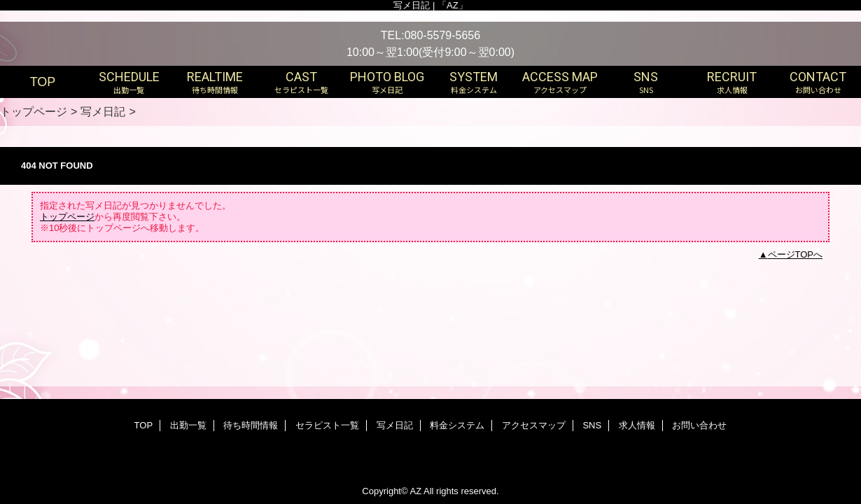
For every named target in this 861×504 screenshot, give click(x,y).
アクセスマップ (534, 425)
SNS (592, 425)
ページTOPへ (796, 254)
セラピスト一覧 (327, 425)
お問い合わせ (699, 425)
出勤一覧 (188, 425)
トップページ (34, 111)
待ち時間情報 (251, 425)
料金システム (457, 425)
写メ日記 (103, 111)
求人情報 (637, 425)
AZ (415, 491)
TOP (43, 82)
